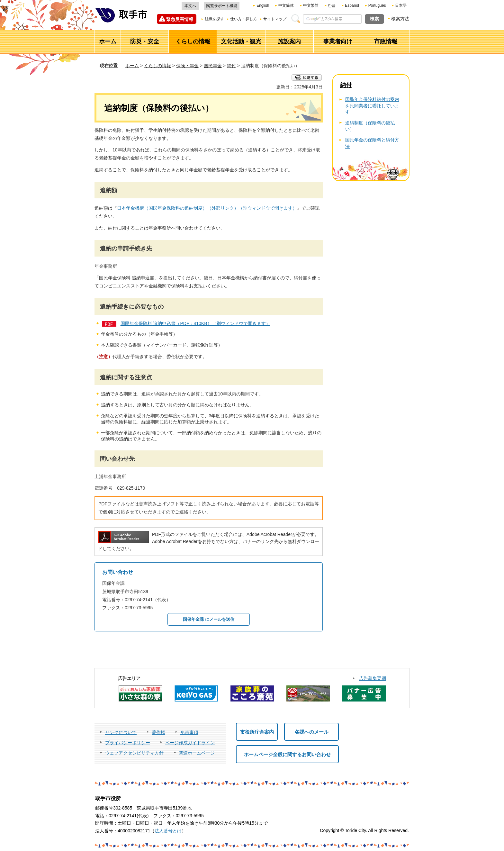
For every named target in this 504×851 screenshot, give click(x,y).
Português (377, 5)
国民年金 (213, 66)
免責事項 (189, 732)
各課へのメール (312, 732)
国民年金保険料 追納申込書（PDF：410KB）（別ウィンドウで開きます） (195, 323)
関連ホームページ (197, 753)
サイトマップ (275, 19)
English (263, 5)
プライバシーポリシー (128, 743)
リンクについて (121, 732)
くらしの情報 (157, 66)
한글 (332, 5)
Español (352, 5)
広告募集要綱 (373, 678)
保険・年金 (187, 66)
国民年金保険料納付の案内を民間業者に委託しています (372, 106)
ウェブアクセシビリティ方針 (134, 753)
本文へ (190, 6)
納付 (231, 66)
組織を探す (214, 19)
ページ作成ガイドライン (190, 743)
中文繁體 (311, 5)
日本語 (401, 5)
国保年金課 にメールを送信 (209, 619)
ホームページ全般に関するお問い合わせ (287, 754)
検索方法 (400, 19)
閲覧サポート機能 (222, 6)
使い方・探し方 (244, 19)
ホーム (132, 66)
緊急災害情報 (180, 19)
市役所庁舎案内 (257, 732)
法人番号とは (168, 831)
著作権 (158, 732)
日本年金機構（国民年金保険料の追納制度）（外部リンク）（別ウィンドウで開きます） (207, 208)
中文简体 (286, 5)
